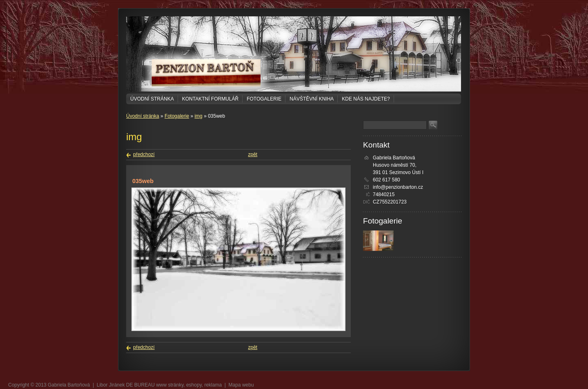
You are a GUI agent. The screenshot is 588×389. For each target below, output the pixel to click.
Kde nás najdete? (366, 99)
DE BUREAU (140, 385)
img (198, 116)
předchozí (144, 154)
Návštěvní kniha (312, 99)
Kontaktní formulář (210, 99)
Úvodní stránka (152, 99)
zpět (253, 154)
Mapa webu (241, 385)
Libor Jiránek (111, 385)
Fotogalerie (264, 99)
